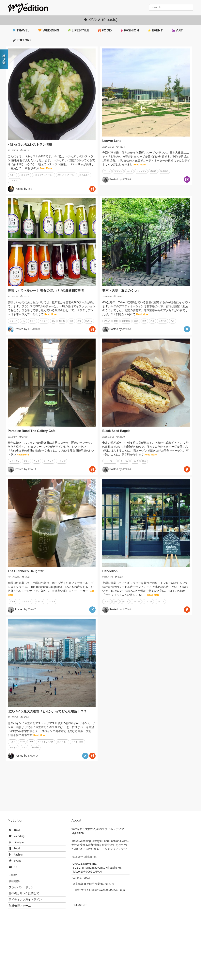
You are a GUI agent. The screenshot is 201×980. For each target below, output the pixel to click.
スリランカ (49, 461)
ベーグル (124, 461)
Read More (46, 168)
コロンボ (62, 461)
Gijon (31, 742)
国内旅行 (126, 321)
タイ (116, 601)
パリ (23, 321)
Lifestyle (79, 30)
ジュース (52, 601)
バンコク (148, 601)
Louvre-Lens (112, 141)
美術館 (153, 171)
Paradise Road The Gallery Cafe (32, 431)
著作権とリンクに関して (24, 893)
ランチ (37, 461)
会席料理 (162, 321)
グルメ (12, 175)
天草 (152, 321)
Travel (21, 30)
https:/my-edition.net (84, 857)
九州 (173, 321)
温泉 (136, 321)
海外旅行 (164, 171)
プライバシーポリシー (23, 887)
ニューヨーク (110, 461)
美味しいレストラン (66, 175)
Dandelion (110, 571)
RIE (30, 189)
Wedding (49, 30)
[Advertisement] (100, 798)
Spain (22, 742)
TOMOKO (34, 329)
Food (105, 30)
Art (177, 30)
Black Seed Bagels (116, 431)
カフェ (107, 601)
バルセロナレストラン (43, 175)
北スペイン (62, 742)
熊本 (144, 321)
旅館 (116, 321)
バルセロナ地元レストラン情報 (30, 145)
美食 (79, 321)
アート (107, 171)
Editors (22, 40)
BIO (53, 321)
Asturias (35, 747)
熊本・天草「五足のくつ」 (121, 291)
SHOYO (33, 755)
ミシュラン (141, 171)
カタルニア (84, 175)
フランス (118, 171)
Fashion (130, 30)
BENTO (89, 321)
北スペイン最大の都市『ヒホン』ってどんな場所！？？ (47, 711)
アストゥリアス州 (45, 742)
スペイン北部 (77, 742)
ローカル (160, 601)
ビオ (71, 321)
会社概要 (14, 881)
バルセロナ (24, 175)
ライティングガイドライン (25, 899)
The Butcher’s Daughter (26, 571)
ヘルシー (44, 321)
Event (155, 30)
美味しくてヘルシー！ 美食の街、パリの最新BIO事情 (46, 291)
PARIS (62, 321)
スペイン (13, 747)
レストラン (14, 181)
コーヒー (136, 601)
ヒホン (24, 747)
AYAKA (127, 179)
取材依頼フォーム (20, 906)
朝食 (144, 461)
